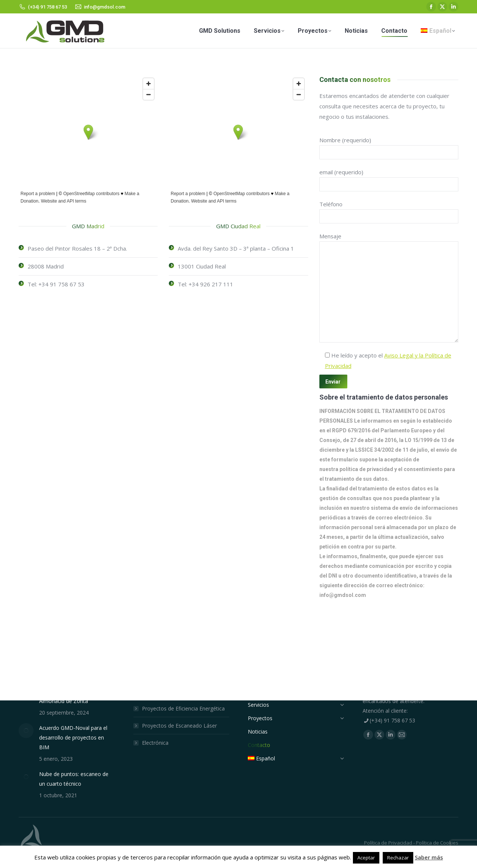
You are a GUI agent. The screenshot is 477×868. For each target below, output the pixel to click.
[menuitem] (438, 31)
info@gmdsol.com (343, 595)
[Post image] (26, 731)
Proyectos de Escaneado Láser (179, 726)
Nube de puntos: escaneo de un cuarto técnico (74, 779)
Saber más (429, 857)
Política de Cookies (437, 843)
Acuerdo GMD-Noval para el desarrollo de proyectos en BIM (73, 737)
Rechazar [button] (398, 858)
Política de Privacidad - (389, 843)
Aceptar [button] (366, 858)
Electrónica (155, 743)
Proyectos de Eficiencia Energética (183, 708)
